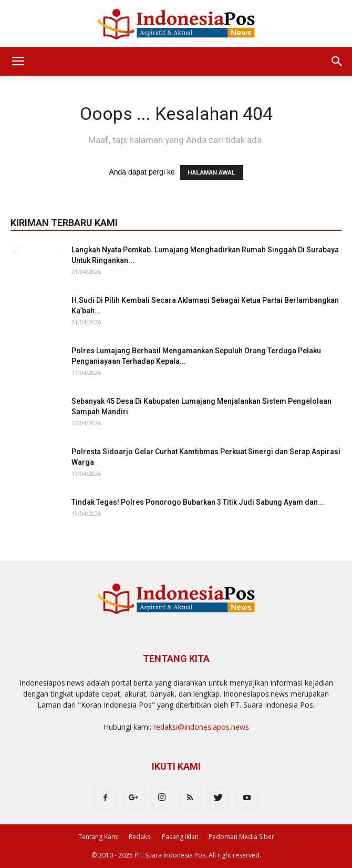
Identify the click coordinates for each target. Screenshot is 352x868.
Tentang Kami (99, 837)
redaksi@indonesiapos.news (201, 727)
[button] (337, 62)
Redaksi (140, 837)
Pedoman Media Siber (241, 837)
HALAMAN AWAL (212, 172)
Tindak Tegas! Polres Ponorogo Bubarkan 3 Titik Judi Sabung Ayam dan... (198, 502)
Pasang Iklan (180, 837)
